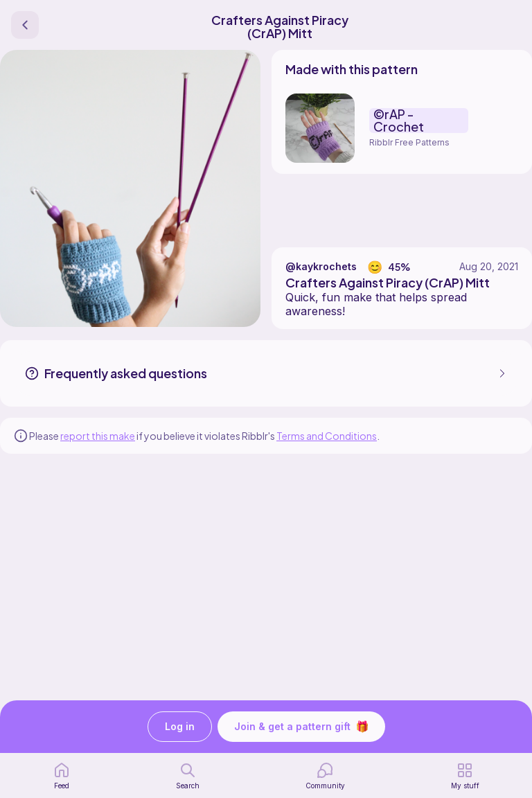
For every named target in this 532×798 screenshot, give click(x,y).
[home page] (62, 776)
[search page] (188, 776)
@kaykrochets (321, 266)
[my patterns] (465, 776)
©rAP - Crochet (399, 121)
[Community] (325, 776)
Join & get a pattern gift (301, 727)
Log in (180, 727)
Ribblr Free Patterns (409, 142)
